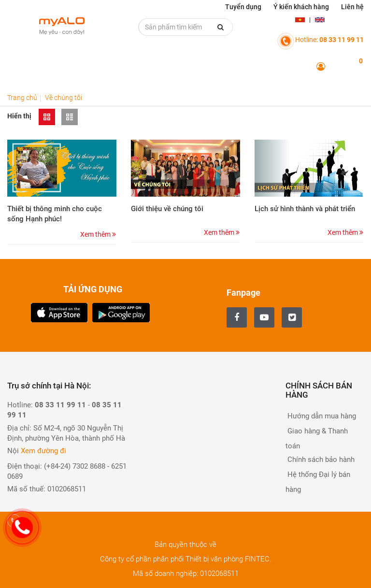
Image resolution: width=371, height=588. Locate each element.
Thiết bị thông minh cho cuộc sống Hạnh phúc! (55, 214)
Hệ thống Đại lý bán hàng (318, 482)
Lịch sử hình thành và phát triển (305, 209)
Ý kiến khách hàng (301, 7)
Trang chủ (22, 98)
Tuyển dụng (243, 7)
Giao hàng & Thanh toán (317, 438)
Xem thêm (98, 234)
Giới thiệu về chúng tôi (167, 209)
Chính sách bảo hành (320, 459)
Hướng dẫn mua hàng (321, 416)
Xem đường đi (43, 451)
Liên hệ (352, 7)
